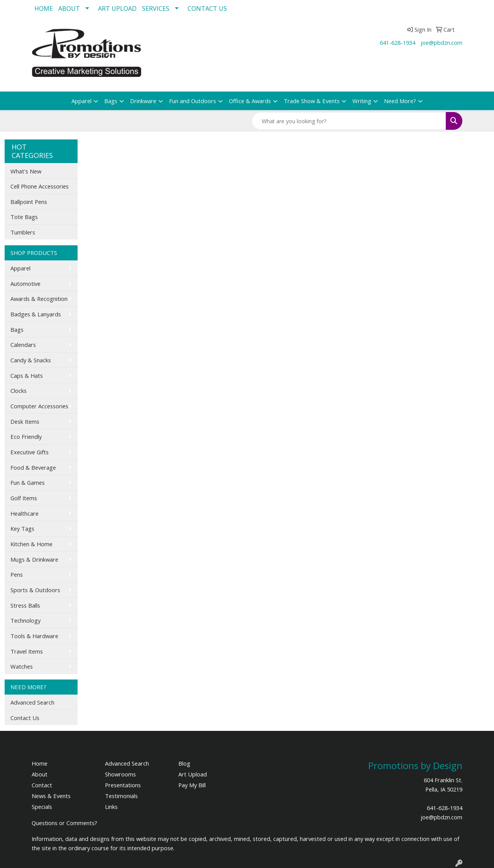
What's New (26, 171)
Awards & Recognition (39, 299)
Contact (42, 785)
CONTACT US (207, 8)
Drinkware (143, 101)
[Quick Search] (349, 121)
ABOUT (69, 8)
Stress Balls (25, 605)
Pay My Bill (192, 785)
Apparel (81, 101)
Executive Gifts (30, 452)
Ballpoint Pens (29, 202)
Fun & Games (28, 482)
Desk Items (25, 421)
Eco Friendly (26, 437)
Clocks (19, 391)
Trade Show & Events (312, 101)
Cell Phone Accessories (40, 186)
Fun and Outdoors (193, 101)
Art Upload (193, 774)
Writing (362, 101)
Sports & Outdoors (35, 590)
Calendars (23, 345)
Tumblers (23, 232)
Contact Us (25, 718)
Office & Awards (250, 101)
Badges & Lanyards (36, 314)
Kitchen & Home (31, 544)
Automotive (25, 284)
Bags (111, 101)
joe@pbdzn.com (442, 42)
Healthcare (25, 513)
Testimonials (121, 796)
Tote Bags (24, 217)
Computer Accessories (39, 406)
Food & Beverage (33, 467)
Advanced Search (32, 702)
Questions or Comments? (64, 823)
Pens (17, 574)
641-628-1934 (398, 42)
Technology (25, 620)
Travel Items (27, 651)
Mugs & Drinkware (34, 559)
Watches (22, 666)
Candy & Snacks (31, 360)
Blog (184, 763)
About (40, 774)
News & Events (51, 796)
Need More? (400, 101)
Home (40, 763)
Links (111, 807)
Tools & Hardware (34, 636)
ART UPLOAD (117, 8)
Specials (42, 807)
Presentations (123, 785)
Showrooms (120, 774)
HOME (44, 8)
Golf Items (24, 498)
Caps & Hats (27, 375)
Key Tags (22, 528)
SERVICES (156, 8)
